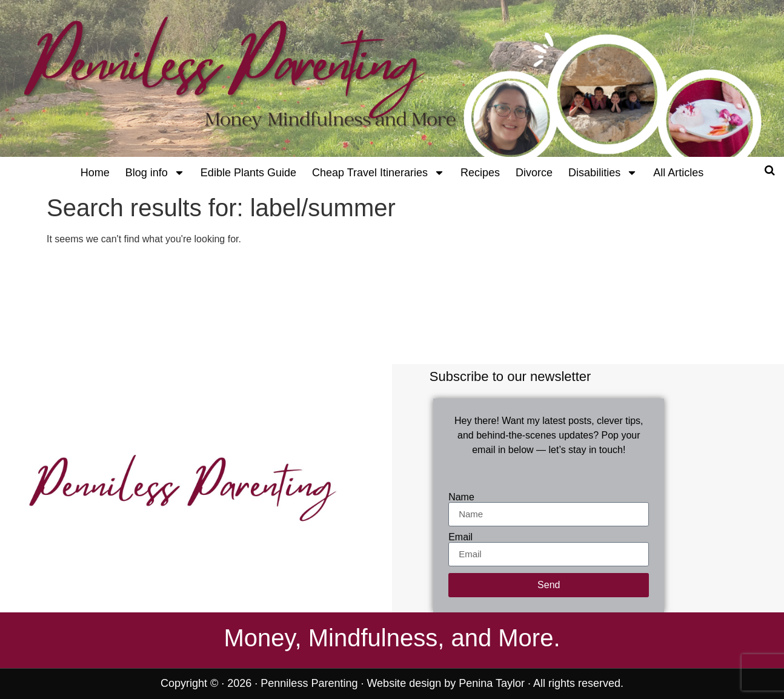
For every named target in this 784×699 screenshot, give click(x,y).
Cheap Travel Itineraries (378, 173)
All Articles (678, 173)
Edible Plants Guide (248, 173)
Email (460, 537)
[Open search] (770, 170)
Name (461, 497)
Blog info (155, 173)
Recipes (480, 173)
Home (95, 173)
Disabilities (603, 173)
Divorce (534, 173)
